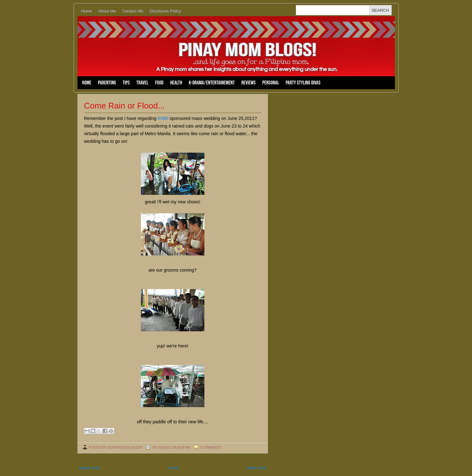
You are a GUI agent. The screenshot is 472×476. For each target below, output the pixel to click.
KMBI (163, 118)
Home (86, 11)
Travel (143, 83)
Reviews (249, 83)
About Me (107, 11)
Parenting (107, 83)
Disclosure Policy (165, 11)
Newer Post (90, 468)
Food (159, 83)
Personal (271, 83)
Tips (126, 83)
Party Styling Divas (303, 83)
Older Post (256, 468)
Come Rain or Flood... (124, 106)
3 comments (211, 448)
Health (176, 83)
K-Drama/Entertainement (212, 83)
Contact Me (132, 11)
